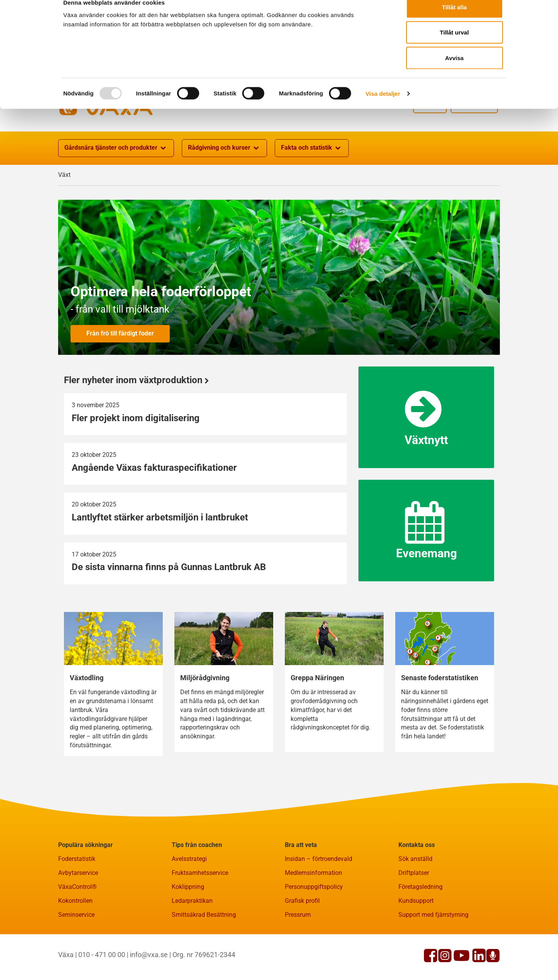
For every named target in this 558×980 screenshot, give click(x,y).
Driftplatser (414, 911)
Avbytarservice (78, 911)
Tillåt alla (455, 20)
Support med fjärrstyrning (433, 953)
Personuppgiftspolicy (314, 925)
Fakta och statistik (312, 186)
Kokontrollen (75, 939)
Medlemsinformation (313, 911)
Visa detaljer (383, 107)
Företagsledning (420, 925)
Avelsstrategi (189, 897)
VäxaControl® (77, 925)
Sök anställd (415, 897)
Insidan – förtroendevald (319, 897)
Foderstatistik (77, 897)
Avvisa (455, 71)
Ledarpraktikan (192, 939)
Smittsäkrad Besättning (204, 953)
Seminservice (76, 953)
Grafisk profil (302, 939)
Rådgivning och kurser (224, 186)
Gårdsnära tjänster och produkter (116, 186)
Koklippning (188, 925)
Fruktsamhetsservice (200, 911)
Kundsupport (416, 939)
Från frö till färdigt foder (120, 371)
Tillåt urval (454, 46)
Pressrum (298, 953)
